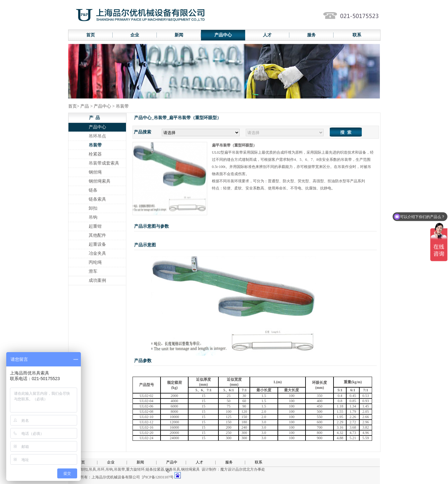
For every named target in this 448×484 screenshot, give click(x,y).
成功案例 (97, 280)
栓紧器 (95, 154)
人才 (267, 35)
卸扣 (93, 208)
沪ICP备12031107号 (158, 477)
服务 (311, 35)
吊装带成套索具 (104, 163)
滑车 (93, 271)
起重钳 (95, 226)
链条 (93, 190)
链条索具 (97, 199)
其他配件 (97, 235)
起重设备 (97, 244)
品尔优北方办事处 (250, 469)
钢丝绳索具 (100, 181)
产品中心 (223, 35)
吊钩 (93, 217)
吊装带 (95, 145)
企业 (135, 35)
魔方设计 (228, 469)
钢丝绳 (95, 172)
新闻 (179, 35)
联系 (357, 35)
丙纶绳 (95, 262)
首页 (91, 35)
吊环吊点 (97, 136)
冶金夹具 (97, 253)
